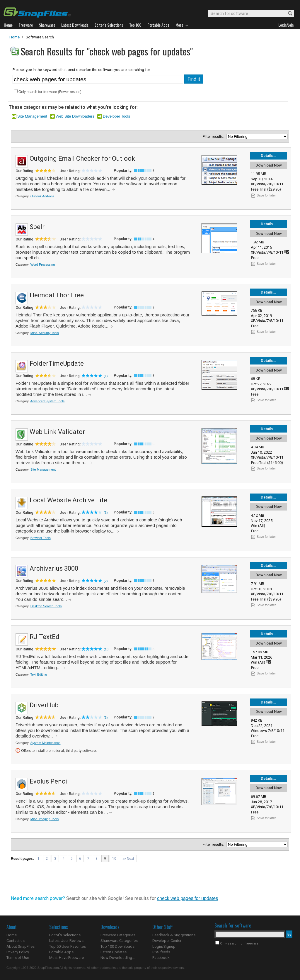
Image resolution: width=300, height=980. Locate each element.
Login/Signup (164, 946)
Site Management (32, 116)
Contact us (16, 941)
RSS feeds (161, 952)
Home (15, 37)
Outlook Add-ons (42, 196)
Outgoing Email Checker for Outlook (82, 158)
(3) (106, 513)
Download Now (269, 165)
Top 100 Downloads (117, 946)
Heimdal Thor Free (57, 295)
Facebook (161, 958)
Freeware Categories (118, 935)
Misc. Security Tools (45, 333)
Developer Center (167, 941)
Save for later (266, 195)
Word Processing (43, 265)
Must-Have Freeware (67, 958)
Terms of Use (18, 958)
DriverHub (44, 705)
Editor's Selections (65, 935)
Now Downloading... (118, 958)
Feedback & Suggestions (174, 935)
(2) (106, 581)
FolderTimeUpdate (57, 363)
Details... (269, 156)
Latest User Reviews (66, 941)
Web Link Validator (57, 432)
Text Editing (39, 674)
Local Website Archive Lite (68, 500)
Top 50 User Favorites (68, 946)
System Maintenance (46, 743)
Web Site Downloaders (75, 116)
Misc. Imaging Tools (45, 819)
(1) (106, 376)
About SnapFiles (21, 946)
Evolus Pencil (49, 781)
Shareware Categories (119, 941)
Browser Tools (41, 538)
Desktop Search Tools (46, 606)
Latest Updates (114, 952)
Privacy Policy (18, 952)
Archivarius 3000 (54, 568)
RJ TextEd (45, 637)
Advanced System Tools (47, 401)
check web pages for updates (187, 898)
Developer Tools (116, 116)
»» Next (128, 859)
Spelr (37, 227)
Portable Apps (61, 952)
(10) (107, 649)
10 (114, 859)
